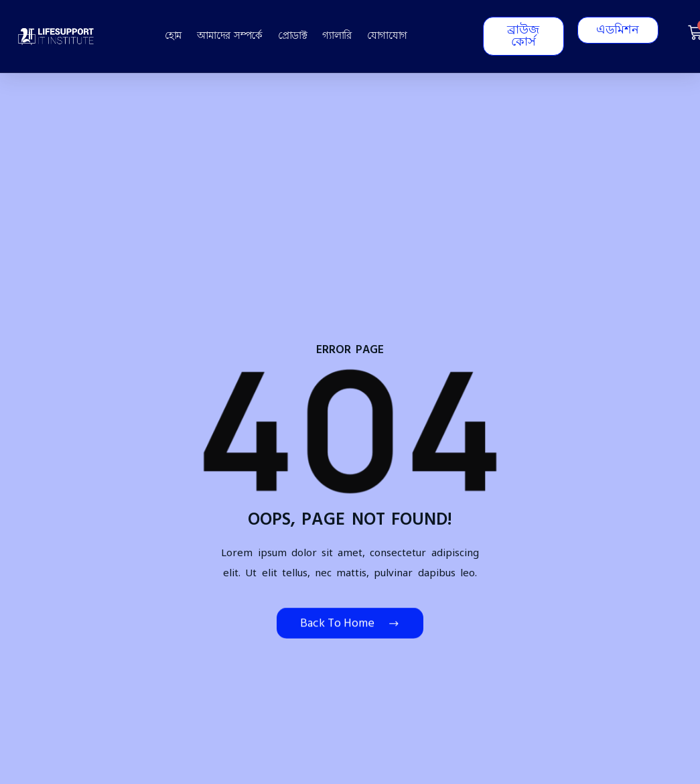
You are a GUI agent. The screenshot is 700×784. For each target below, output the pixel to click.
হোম (173, 36)
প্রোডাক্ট (293, 36)
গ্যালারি (337, 36)
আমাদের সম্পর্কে (230, 36)
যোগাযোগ (387, 36)
